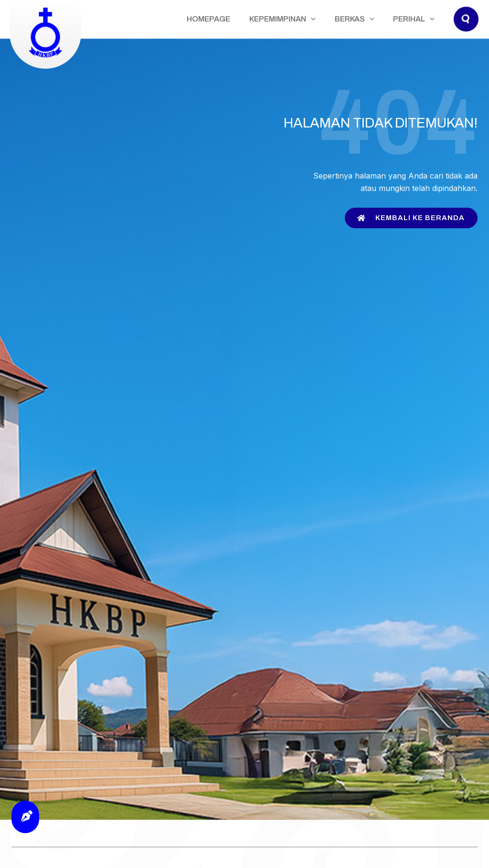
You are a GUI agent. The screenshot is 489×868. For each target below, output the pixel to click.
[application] (335, 19)
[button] (467, 28)
